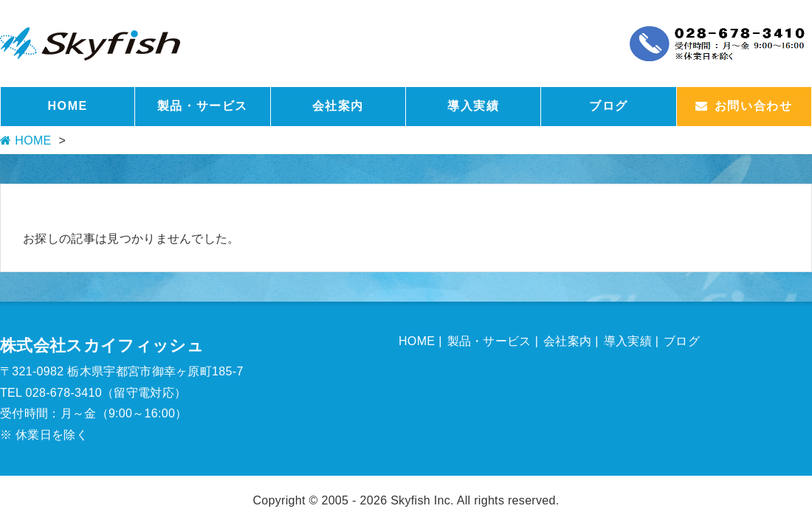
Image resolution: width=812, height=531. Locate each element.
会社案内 (338, 106)
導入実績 (473, 106)
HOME (67, 106)
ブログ (609, 106)
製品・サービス (203, 106)
